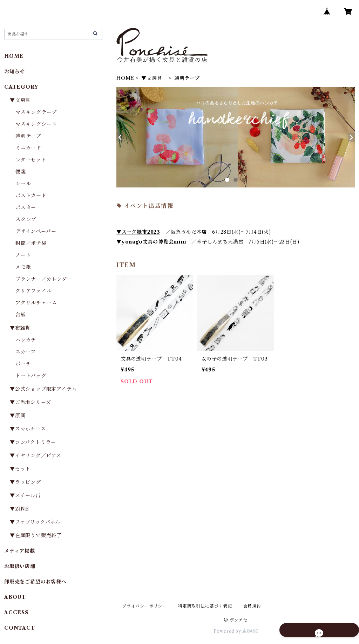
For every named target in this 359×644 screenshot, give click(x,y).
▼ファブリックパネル (35, 522)
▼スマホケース (28, 429)
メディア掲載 (20, 551)
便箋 (21, 172)
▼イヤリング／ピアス (36, 455)
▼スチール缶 (25, 495)
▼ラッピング (25, 482)
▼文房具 (154, 78)
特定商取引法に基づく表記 (205, 606)
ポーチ (23, 364)
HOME (125, 78)
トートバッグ (31, 376)
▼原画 (18, 416)
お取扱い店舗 (20, 566)
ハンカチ (26, 340)
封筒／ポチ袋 (31, 243)
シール (23, 184)
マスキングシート (36, 124)
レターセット (31, 160)
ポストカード (31, 196)
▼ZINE (19, 509)
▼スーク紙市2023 (138, 232)
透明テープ (28, 136)
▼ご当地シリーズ (30, 402)
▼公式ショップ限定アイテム (43, 389)
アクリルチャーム (36, 303)
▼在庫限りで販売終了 (36, 535)
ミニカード (28, 148)
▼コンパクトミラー (33, 442)
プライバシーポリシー (144, 606)
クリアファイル (34, 291)
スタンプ (28, 219)
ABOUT (15, 597)
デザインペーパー (36, 231)
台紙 (21, 315)
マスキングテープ (36, 112)
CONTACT (20, 628)
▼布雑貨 (20, 328)
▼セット (20, 469)
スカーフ (26, 352)
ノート (23, 255)
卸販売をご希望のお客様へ (35, 582)
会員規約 (252, 606)
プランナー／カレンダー (44, 279)
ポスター (26, 207)
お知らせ (15, 71)
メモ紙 (23, 267)
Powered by (236, 631)
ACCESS (16, 612)
